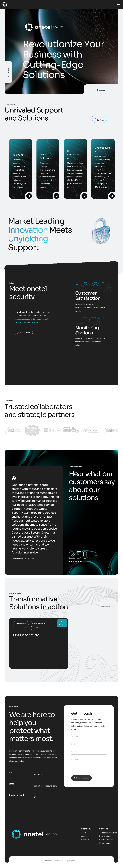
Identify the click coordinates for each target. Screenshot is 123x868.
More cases (105, 606)
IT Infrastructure (106, 840)
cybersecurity (37, 322)
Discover (101, 90)
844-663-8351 (40, 775)
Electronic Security (39, 623)
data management (40, 319)
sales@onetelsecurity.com (45, 786)
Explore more (24, 333)
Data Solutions (105, 836)
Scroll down (8, 72)
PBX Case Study (26, 635)
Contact (85, 836)
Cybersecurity (105, 843)
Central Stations (21, 623)
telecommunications (23, 319)
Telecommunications (23, 628)
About (84, 833)
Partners (85, 840)
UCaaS (38, 628)
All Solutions (100, 118)
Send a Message (82, 778)
